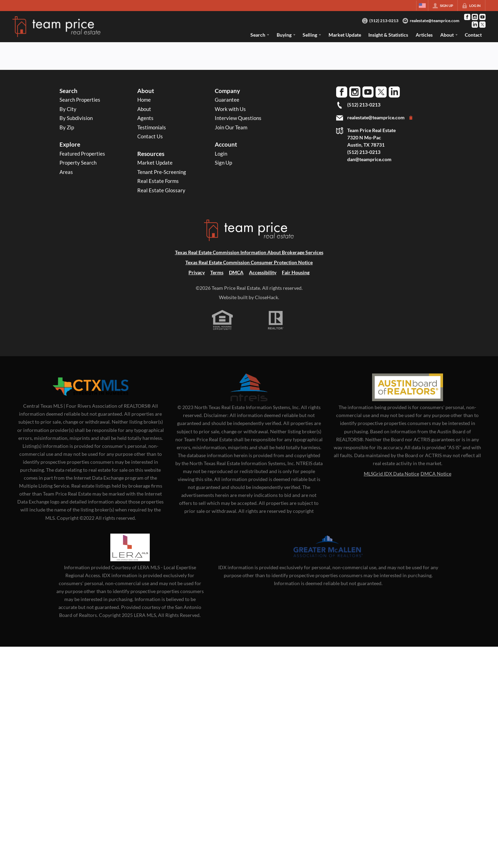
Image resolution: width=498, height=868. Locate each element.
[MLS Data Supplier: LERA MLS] (130, 547)
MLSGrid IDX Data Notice (391, 474)
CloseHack (266, 297)
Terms (217, 272)
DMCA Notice (436, 474)
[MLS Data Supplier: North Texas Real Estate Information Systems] (249, 387)
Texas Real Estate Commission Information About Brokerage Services (249, 252)
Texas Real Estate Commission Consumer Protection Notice (249, 262)
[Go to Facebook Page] (467, 17)
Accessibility (263, 272)
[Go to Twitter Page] (482, 25)
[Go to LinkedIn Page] (475, 25)
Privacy (197, 272)
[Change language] (422, 6)
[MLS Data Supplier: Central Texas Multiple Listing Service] (91, 387)
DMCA (236, 272)
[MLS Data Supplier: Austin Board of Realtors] (408, 387)
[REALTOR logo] (276, 320)
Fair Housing (296, 272)
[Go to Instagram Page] (475, 17)
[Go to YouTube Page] (482, 17)
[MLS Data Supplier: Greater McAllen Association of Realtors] (328, 547)
